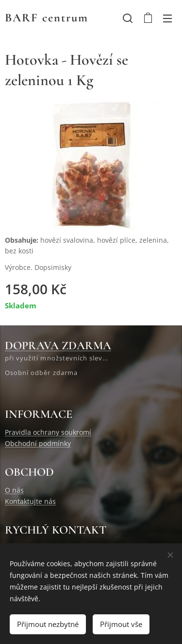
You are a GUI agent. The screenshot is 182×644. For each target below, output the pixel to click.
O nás (14, 490)
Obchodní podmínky (38, 443)
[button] (128, 18)
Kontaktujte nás (30, 501)
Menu (167, 18)
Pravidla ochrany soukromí (48, 432)
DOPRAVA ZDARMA (58, 346)
